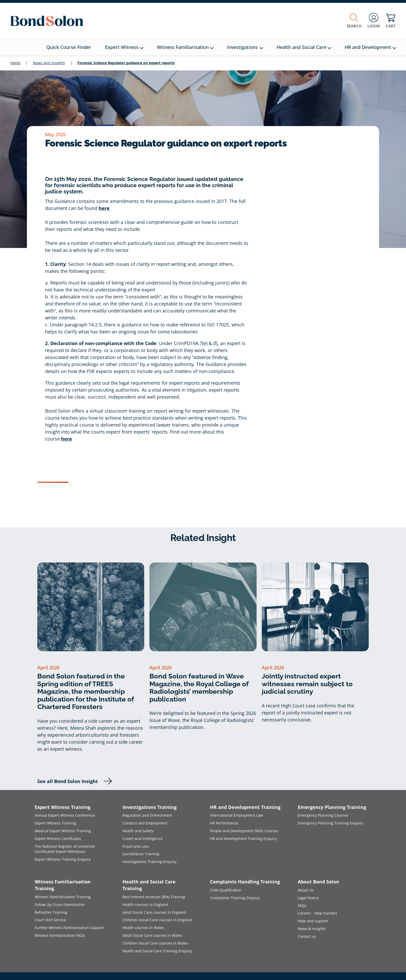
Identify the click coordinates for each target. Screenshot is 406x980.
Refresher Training (51, 912)
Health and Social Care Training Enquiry (157, 951)
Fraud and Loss (136, 846)
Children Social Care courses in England (157, 920)
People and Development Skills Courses (244, 831)
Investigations (245, 47)
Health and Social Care (304, 47)
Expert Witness (124, 47)
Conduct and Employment (145, 823)
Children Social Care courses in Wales (155, 943)
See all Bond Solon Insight (68, 781)
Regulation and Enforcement (147, 815)
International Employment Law (237, 815)
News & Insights (312, 929)
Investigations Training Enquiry (150, 862)
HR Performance (224, 823)
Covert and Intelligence (143, 839)
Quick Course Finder (69, 47)
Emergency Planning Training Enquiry (331, 823)
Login (374, 21)
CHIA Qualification (226, 890)
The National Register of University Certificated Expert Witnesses (65, 849)
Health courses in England (145, 905)
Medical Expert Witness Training (63, 831)
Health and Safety (138, 831)
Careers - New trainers (317, 913)
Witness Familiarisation (185, 47)
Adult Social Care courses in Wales (152, 935)
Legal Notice (308, 898)
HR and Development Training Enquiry (243, 839)
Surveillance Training (141, 854)
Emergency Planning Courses (323, 815)
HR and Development (370, 47)
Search (354, 21)
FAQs (302, 906)
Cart (391, 21)
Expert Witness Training (55, 823)
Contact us (307, 936)
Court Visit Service (50, 920)
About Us (306, 890)
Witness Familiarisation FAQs (60, 935)
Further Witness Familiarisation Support (69, 928)
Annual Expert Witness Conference (65, 815)
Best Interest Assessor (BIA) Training (154, 897)
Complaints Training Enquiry (235, 898)
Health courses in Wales (143, 928)
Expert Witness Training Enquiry (63, 859)
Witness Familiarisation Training (63, 897)
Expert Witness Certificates (58, 839)
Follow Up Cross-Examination (60, 905)
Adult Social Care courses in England (154, 912)
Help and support (313, 921)
